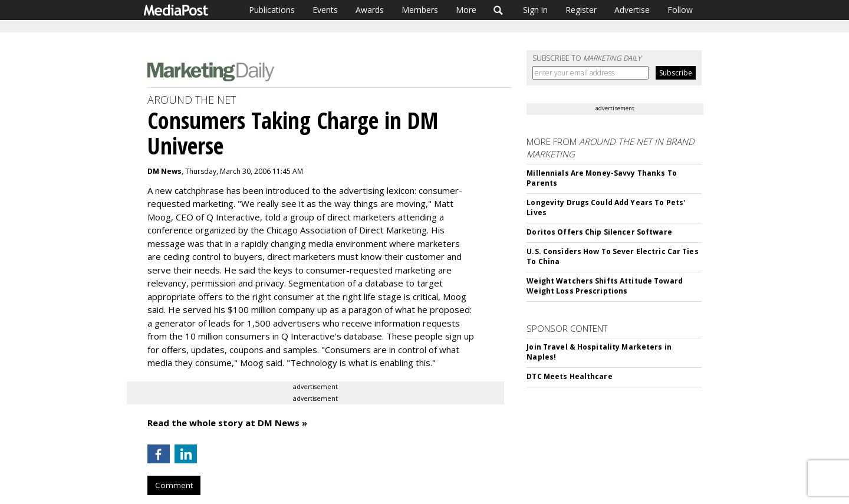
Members (420, 10)
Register (581, 10)
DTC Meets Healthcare (569, 376)
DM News (164, 171)
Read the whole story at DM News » (227, 423)
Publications (272, 10)
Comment (174, 485)
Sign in (535, 10)
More (466, 10)
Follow (680, 10)
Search (498, 10)
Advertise (632, 10)
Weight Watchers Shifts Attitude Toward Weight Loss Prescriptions (605, 286)
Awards (370, 10)
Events (325, 10)
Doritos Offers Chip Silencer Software (599, 232)
